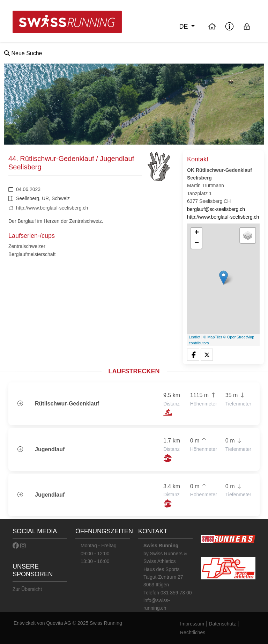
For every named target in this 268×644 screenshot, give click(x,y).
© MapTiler (213, 337)
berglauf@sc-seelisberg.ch (216, 209)
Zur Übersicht (27, 589)
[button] (193, 355)
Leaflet (195, 337)
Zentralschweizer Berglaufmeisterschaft (32, 250)
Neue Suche (23, 53)
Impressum (192, 624)
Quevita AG (59, 623)
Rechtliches (193, 632)
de (184, 27)
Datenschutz (222, 624)
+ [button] (197, 233)
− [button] (197, 243)
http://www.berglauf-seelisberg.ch (52, 208)
